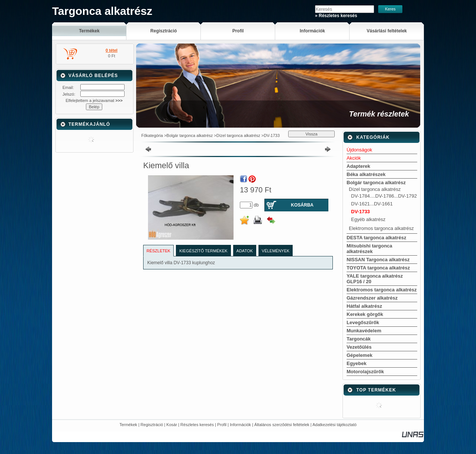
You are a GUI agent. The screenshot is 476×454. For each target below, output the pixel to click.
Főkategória (152, 135)
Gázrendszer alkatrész (372, 298)
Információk (240, 425)
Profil (222, 425)
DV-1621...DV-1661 (372, 204)
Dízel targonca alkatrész (238, 135)
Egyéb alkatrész (368, 219)
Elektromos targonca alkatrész (381, 228)
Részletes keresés (197, 425)
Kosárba (302, 205)
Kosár (172, 425)
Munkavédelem (364, 331)
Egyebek (356, 363)
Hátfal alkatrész (364, 306)
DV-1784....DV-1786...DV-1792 (384, 196)
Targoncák (359, 339)
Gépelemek (359, 355)
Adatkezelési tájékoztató (335, 425)
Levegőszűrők (363, 322)
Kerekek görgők (365, 314)
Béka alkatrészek (366, 174)
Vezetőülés (359, 347)
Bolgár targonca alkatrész (190, 135)
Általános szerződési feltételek (282, 425)
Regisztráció (152, 425)
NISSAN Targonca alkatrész (378, 260)
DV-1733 (272, 135)
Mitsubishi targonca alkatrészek (369, 249)
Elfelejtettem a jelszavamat (94, 100)
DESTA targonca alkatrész (376, 238)
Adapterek (358, 166)
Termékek (128, 425)
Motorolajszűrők (365, 372)
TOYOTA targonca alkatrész (378, 268)
